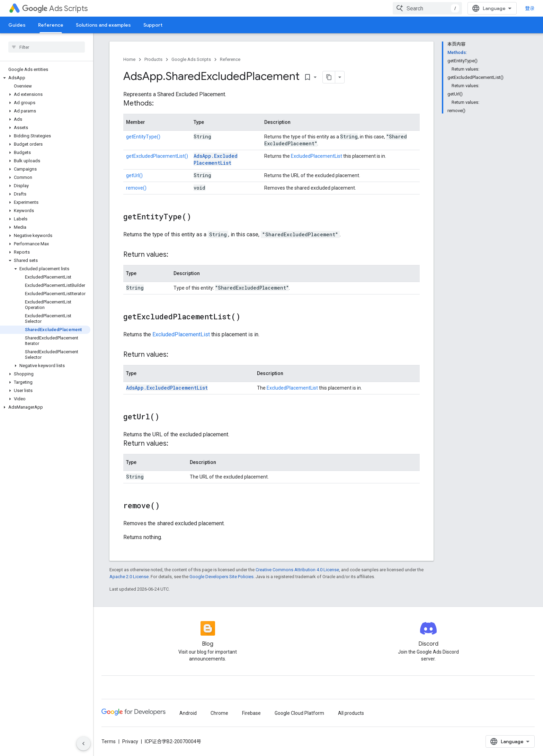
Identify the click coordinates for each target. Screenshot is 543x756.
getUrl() (134, 175)
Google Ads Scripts (191, 59)
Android (188, 713)
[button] (45, 78)
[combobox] (427, 8)
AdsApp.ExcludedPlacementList (216, 159)
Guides (17, 25)
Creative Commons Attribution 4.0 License (297, 570)
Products (153, 59)
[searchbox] (47, 47)
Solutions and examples (103, 25)
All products (351, 713)
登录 (530, 8)
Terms (109, 741)
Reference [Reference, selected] (51, 25)
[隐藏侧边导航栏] (83, 744)
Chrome (219, 713)
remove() (136, 188)
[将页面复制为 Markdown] (329, 77)
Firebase (251, 713)
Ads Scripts (55, 8)
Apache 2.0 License (129, 577)
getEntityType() (143, 137)
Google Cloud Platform (299, 713)
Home (129, 59)
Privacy (130, 741)
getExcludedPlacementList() (157, 156)
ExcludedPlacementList (317, 156)
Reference (230, 59)
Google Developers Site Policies (221, 577)
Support (153, 25)
